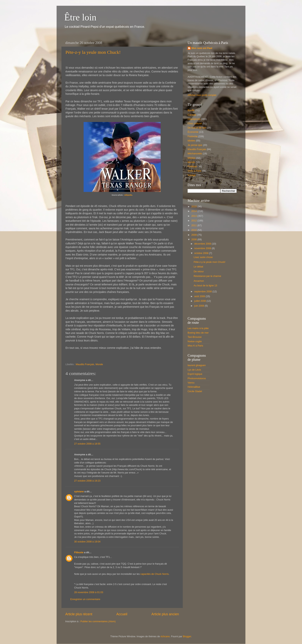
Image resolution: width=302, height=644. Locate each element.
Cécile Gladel (195, 391)
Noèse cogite (195, 341)
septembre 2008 (203, 292)
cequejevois (194, 119)
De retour (199, 272)
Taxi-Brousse (195, 337)
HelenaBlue (194, 387)
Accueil (122, 614)
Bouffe (191, 110)
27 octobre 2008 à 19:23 (87, 481)
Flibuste (79, 552)
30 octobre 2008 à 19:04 (87, 542)
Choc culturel (195, 124)
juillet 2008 (200, 301)
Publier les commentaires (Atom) (98, 621)
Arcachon (199, 281)
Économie (193, 132)
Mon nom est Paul (202, 48)
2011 (194, 225)
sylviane (79, 492)
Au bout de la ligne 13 (205, 286)
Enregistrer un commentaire (85, 599)
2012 (194, 221)
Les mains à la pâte (198, 328)
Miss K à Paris (195, 346)
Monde (99, 364)
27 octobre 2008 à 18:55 (87, 444)
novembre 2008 (203, 248)
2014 (194, 211)
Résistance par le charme (207, 276)
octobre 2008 (202, 253)
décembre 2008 (203, 244)
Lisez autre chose (203, 257)
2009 (194, 235)
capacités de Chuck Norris (155, 574)
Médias (192, 158)
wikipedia (128, 195)
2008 (194, 240)
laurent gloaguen (197, 365)
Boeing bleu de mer (198, 333)
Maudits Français (85, 364)
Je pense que (195, 145)
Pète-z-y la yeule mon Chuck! (93, 52)
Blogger (187, 636)
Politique (192, 166)
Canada (192, 115)
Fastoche (193, 136)
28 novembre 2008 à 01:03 (89, 592)
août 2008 (200, 296)
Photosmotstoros (197, 378)
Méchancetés (195, 154)
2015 (194, 207)
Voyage (192, 175)
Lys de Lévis (194, 370)
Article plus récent (79, 614)
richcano (165, 636)
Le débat (198, 267)
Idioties (191, 141)
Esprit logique (195, 374)
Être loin (80, 17)
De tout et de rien (197, 128)
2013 (194, 216)
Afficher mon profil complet (202, 95)
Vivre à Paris (194, 171)
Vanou (191, 383)
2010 (194, 230)
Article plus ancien (165, 614)
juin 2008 (200, 306)
